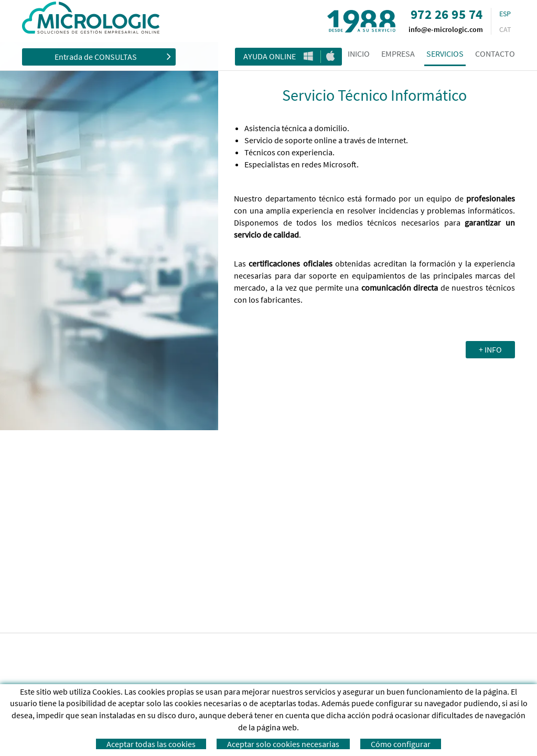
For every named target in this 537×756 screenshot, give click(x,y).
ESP (505, 14)
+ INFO (490, 349)
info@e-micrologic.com (446, 29)
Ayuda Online (270, 56)
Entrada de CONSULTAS (113, 56)
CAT (505, 29)
